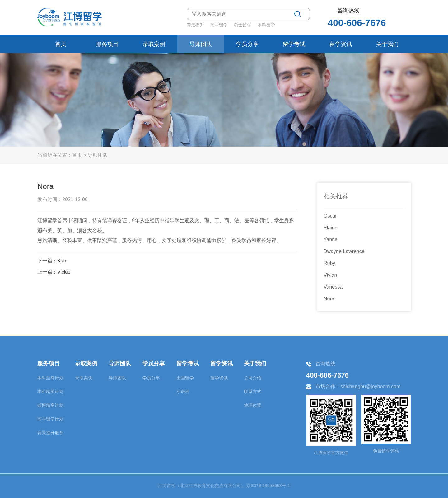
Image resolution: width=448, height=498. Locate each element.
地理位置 (253, 405)
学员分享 (247, 44)
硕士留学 (243, 25)
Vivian (330, 275)
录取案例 (154, 44)
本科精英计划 (50, 392)
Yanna (331, 240)
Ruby (329, 263)
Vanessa (333, 287)
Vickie (64, 272)
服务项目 (107, 44)
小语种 (183, 392)
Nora (329, 299)
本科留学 (266, 25)
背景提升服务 (50, 433)
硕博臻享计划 (50, 405)
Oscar (330, 216)
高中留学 (219, 25)
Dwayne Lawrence (344, 251)
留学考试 (294, 44)
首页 (61, 44)
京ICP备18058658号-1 (268, 486)
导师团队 (201, 44)
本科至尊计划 (50, 378)
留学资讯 (341, 44)
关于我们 (387, 44)
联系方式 (253, 392)
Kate (62, 261)
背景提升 (195, 25)
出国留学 (185, 378)
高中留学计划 (50, 419)
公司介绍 (253, 378)
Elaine (330, 228)
